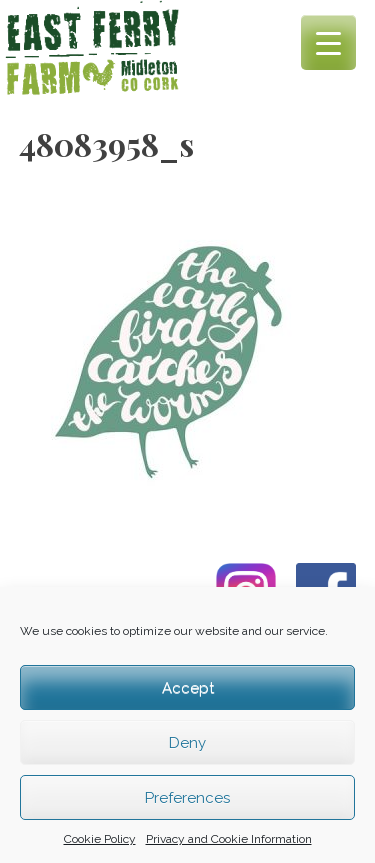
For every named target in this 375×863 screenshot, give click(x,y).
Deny (187, 743)
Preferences (187, 798)
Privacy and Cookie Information (229, 839)
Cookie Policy (100, 839)
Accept (188, 688)
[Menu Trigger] (328, 42)
